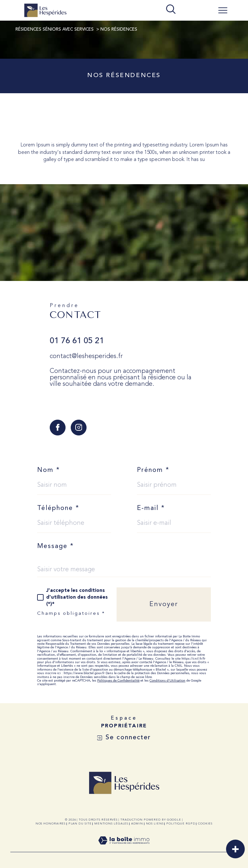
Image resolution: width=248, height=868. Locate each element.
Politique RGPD (181, 824)
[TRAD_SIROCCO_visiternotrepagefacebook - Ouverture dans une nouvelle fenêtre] (58, 428)
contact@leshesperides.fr (86, 356)
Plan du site (80, 824)
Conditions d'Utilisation (167, 681)
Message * (56, 546)
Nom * (49, 470)
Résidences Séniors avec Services (55, 30)
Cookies (205, 824)
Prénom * (153, 470)
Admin (137, 824)
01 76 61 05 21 (77, 341)
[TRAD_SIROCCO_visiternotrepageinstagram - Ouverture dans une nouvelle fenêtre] (79, 428)
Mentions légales (111, 824)
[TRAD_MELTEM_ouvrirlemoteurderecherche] (171, 10)
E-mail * (151, 508)
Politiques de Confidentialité (118, 681)
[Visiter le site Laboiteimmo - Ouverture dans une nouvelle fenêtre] (124, 848)
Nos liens (155, 824)
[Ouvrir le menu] (223, 10)
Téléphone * (58, 508)
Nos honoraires (51, 824)
